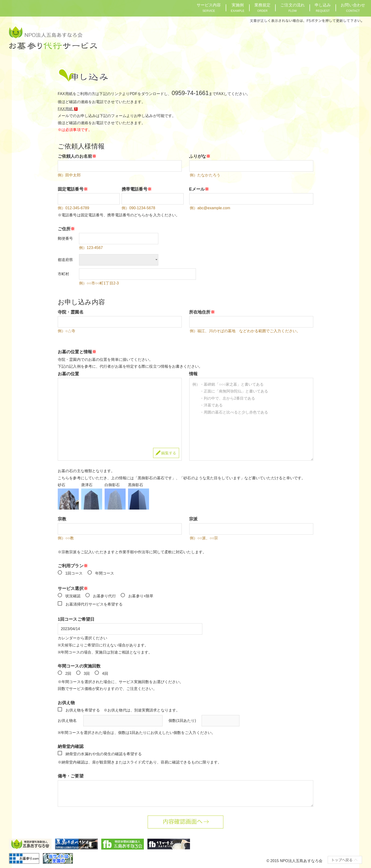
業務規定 (262, 8)
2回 (68, 674)
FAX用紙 (69, 109)
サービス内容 (209, 8)
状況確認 (73, 596)
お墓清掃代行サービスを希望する (94, 604)
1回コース (74, 573)
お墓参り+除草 (141, 596)
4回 (105, 674)
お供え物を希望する (83, 710)
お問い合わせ (353, 8)
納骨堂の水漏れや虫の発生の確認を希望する (104, 754)
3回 (87, 674)
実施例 (238, 8)
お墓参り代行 (104, 596)
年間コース (105, 573)
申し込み (323, 8)
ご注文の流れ (293, 8)
